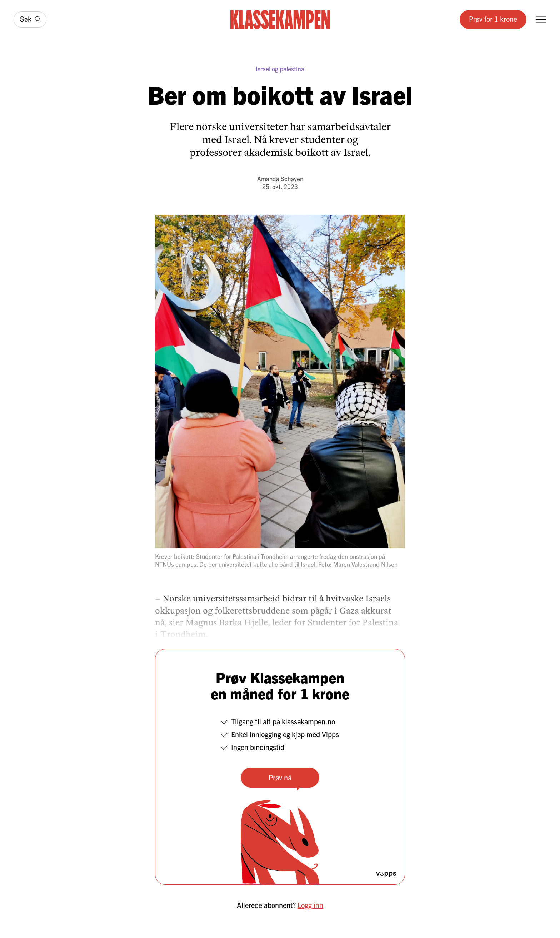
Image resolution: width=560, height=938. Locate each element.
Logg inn (310, 905)
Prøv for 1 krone (493, 19)
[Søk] (30, 19)
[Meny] (541, 19)
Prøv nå (280, 777)
